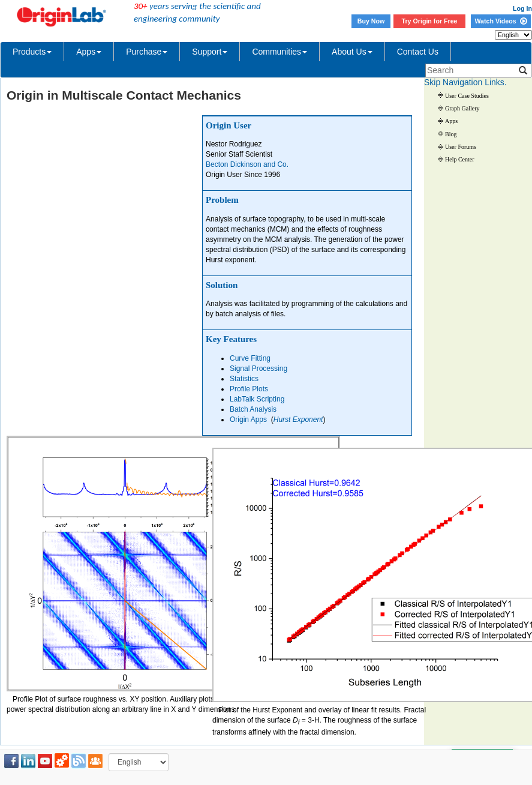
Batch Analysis (253, 409)
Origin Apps (248, 420)
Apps (89, 52)
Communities (279, 52)
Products (32, 52)
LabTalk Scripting (257, 399)
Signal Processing (259, 368)
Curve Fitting (250, 358)
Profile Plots (249, 389)
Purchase (147, 52)
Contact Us (418, 52)
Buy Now (371, 21)
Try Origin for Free (430, 21)
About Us (352, 52)
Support (210, 52)
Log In (522, 8)
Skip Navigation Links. (465, 82)
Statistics (244, 379)
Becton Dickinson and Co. (247, 164)
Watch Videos (501, 21)
